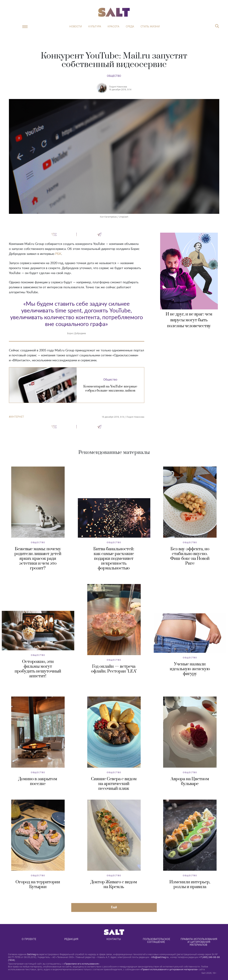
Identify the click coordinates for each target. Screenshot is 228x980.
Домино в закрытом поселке (38, 781)
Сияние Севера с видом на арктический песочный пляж (114, 784)
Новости (76, 26)
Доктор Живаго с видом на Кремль (114, 884)
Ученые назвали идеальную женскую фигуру (190, 669)
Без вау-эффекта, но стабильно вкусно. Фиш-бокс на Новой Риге (190, 556)
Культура (95, 26)
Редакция (71, 939)
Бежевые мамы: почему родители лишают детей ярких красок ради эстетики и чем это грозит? (38, 559)
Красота (113, 26)
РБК (58, 254)
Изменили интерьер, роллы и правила (190, 884)
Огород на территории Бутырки (38, 884)
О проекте (29, 939)
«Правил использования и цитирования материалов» (169, 969)
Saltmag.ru (33, 954)
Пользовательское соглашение (157, 940)
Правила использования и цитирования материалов (199, 942)
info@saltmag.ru (160, 957)
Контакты (114, 939)
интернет (17, 417)
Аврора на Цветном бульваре (190, 781)
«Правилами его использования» (81, 964)
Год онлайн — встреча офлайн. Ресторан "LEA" (114, 669)
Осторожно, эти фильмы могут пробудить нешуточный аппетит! (38, 669)
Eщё (114, 907)
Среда (130, 26)
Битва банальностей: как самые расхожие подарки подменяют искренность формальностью (114, 559)
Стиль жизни (150, 26)
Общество (114, 76)
